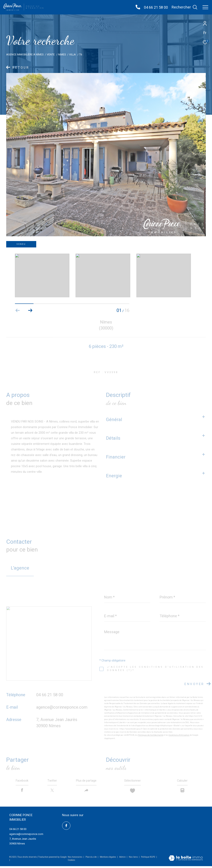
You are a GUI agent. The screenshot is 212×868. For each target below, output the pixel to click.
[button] (30, 310)
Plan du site (91, 859)
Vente (51, 54)
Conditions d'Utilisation (179, 735)
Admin (123, 859)
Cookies (71, 862)
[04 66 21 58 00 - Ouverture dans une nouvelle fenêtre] (138, 7)
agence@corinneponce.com (62, 707)
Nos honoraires (75, 859)
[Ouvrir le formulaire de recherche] (184, 7)
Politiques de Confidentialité (151, 735)
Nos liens (134, 859)
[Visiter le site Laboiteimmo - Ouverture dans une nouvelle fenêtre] (186, 860)
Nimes (62, 54)
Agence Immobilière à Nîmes (25, 54)
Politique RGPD (148, 859)
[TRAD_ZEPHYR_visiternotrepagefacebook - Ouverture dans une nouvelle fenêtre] (66, 827)
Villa (72, 54)
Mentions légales (108, 859)
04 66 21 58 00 (156, 7)
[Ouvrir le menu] (205, 7)
